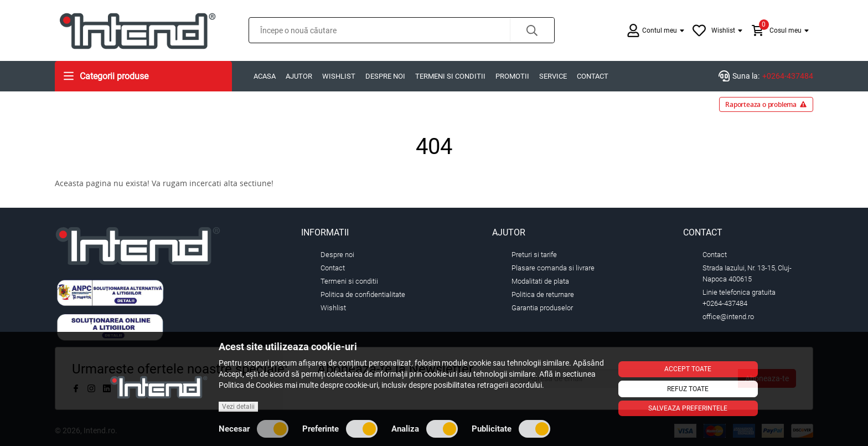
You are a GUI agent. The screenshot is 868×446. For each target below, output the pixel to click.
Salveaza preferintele (688, 408)
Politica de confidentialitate (363, 294)
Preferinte (340, 429)
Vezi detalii (238, 407)
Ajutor (299, 76)
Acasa (265, 76)
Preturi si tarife (534, 255)
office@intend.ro (728, 317)
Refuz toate (688, 389)
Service (553, 76)
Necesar (254, 429)
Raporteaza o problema (766, 104)
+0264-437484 (788, 76)
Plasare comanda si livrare (553, 268)
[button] (532, 30)
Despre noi (385, 76)
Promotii (512, 76)
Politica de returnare (543, 294)
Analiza (425, 429)
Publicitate (511, 429)
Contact (593, 76)
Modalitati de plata (540, 281)
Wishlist (339, 76)
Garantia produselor (542, 308)
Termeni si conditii (450, 76)
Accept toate (688, 369)
